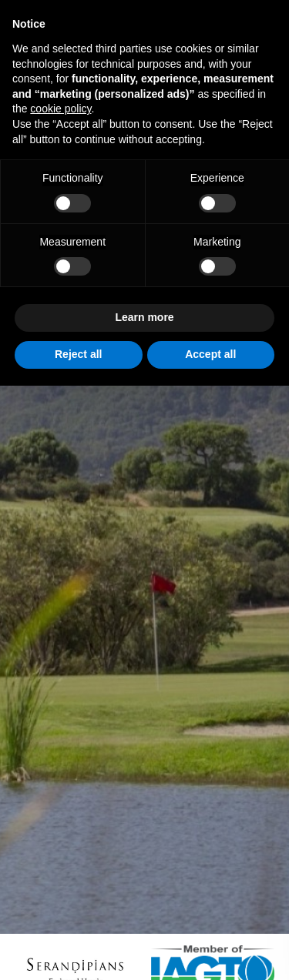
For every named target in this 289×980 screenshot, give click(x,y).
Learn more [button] (144, 317)
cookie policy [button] (60, 109)
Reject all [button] (78, 354)
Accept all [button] (210, 354)
